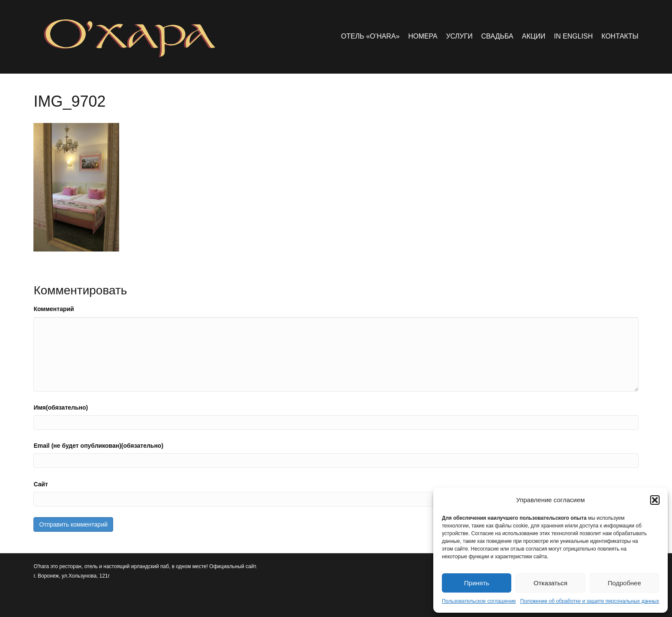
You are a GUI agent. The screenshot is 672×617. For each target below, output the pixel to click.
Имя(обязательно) (61, 407)
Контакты (620, 36)
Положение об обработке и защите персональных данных (590, 601)
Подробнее (624, 583)
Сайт (41, 484)
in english (574, 36)
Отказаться (550, 583)
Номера (423, 36)
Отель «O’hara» (370, 36)
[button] (655, 500)
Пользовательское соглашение (479, 601)
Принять (477, 583)
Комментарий (54, 309)
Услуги (459, 36)
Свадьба (497, 36)
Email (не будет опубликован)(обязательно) (98, 446)
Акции (534, 36)
